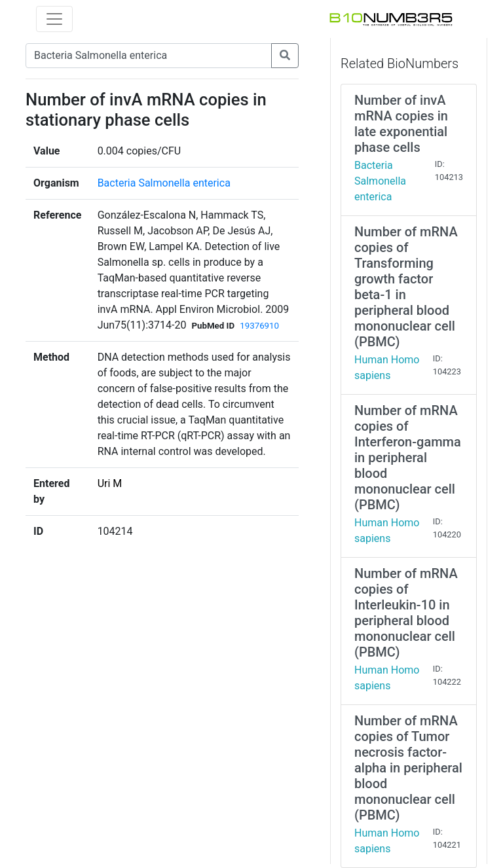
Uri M (110, 483)
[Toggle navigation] (54, 19)
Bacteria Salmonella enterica (164, 183)
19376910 (259, 326)
